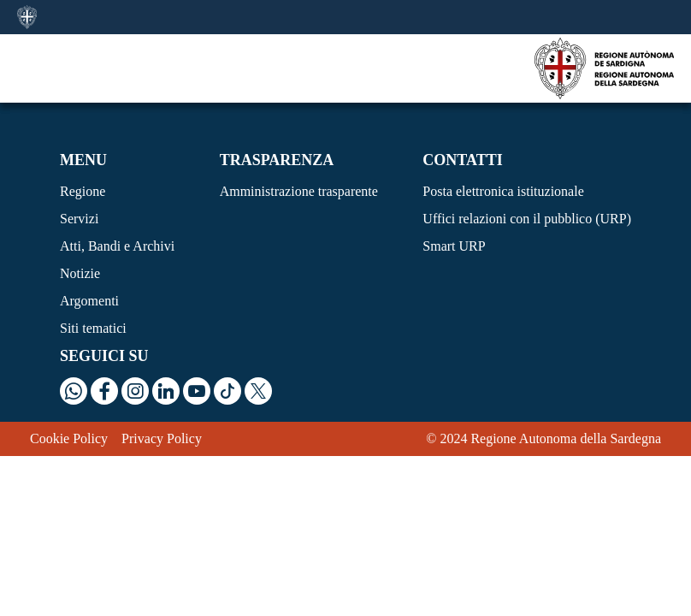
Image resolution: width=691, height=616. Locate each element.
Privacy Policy (162, 438)
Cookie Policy (69, 438)
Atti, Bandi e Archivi (117, 246)
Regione (83, 191)
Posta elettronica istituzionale (503, 191)
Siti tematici (93, 328)
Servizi (79, 219)
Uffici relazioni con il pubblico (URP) (527, 219)
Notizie (80, 273)
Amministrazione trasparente (299, 191)
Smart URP (454, 246)
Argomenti (89, 301)
